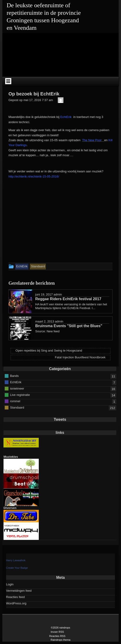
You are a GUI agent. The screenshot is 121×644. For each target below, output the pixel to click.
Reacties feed (16, 597)
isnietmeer (17, 388)
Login (10, 584)
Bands (14, 376)
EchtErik (66, 117)
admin (58, 294)
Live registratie (20, 395)
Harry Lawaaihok (16, 560)
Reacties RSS (57, 636)
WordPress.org (16, 603)
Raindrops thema (60, 640)
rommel (15, 401)
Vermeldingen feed (19, 591)
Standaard (17, 407)
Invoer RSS (57, 632)
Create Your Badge (17, 568)
